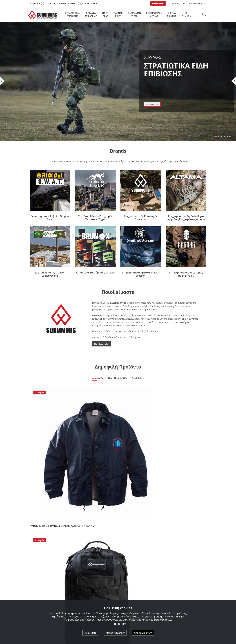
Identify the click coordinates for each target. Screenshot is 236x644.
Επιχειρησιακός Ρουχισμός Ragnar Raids (186, 274)
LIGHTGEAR (105, 15)
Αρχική (80, 594)
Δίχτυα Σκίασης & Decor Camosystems (50, 274)
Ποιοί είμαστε (129, 594)
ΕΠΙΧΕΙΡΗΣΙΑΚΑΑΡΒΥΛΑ (154, 15)
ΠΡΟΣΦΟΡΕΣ (158, 3)
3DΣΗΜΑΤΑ (186, 15)
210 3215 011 (52, 3)
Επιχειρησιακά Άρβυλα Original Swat (50, 218)
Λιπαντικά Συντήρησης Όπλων (95, 273)
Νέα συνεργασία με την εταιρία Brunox (115, 517)
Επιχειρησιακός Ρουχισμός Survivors (141, 218)
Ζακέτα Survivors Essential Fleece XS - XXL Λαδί (182, 435)
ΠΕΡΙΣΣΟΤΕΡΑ (101, 344)
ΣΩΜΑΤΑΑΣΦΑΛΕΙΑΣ (91, 15)
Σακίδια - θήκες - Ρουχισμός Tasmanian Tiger (95, 218)
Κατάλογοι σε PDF (131, 598)
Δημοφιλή (98, 378)
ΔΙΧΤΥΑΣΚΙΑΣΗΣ (172, 15)
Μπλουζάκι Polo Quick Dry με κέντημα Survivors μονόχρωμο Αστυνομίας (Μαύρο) (139, 436)
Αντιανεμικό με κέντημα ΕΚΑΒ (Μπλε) (48, 435)
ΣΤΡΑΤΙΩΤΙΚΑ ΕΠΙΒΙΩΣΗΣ (90, 598)
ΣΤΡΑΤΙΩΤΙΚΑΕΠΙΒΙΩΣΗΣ (72, 15)
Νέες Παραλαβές (118, 378)
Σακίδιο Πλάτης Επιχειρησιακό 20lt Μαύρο (94, 435)
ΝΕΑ (183, 3)
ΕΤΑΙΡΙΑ (173, 3)
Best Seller (138, 378)
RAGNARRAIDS (118, 15)
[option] (52, 555)
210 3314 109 (89, 3)
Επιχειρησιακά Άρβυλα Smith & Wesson (141, 274)
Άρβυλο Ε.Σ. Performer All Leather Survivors (56, 517)
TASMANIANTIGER (134, 15)
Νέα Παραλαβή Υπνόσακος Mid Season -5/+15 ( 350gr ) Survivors (178, 518)
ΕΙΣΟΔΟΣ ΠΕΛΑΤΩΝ (198, 3)
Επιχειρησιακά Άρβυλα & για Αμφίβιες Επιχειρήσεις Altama (186, 218)
